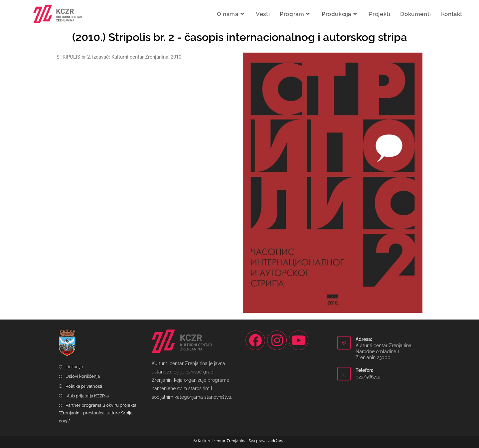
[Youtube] (299, 340)
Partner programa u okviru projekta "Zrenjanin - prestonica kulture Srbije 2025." (98, 413)
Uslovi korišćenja (83, 376)
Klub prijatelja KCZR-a (87, 396)
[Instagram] (277, 340)
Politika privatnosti (84, 386)
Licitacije (74, 367)
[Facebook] (255, 340)
